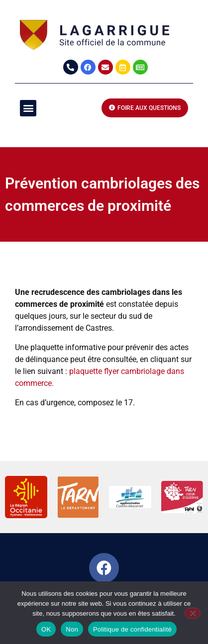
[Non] (193, 613)
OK (46, 629)
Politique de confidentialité (132, 629)
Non (72, 629)
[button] (28, 108)
